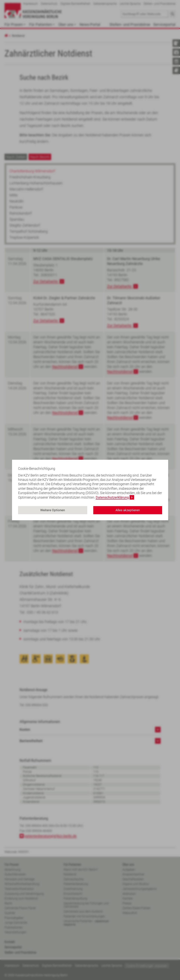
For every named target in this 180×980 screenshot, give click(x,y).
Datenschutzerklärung (112, 497)
